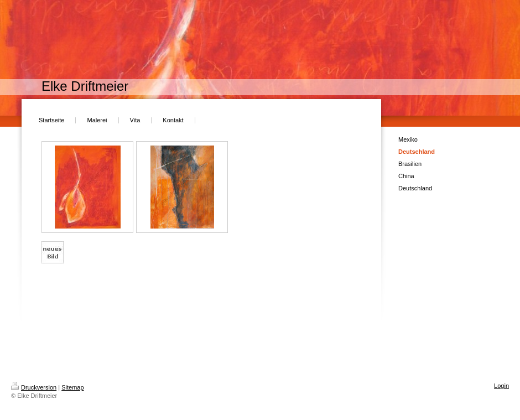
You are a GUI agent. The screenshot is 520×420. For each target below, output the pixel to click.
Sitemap (72, 387)
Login (501, 386)
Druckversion (34, 387)
